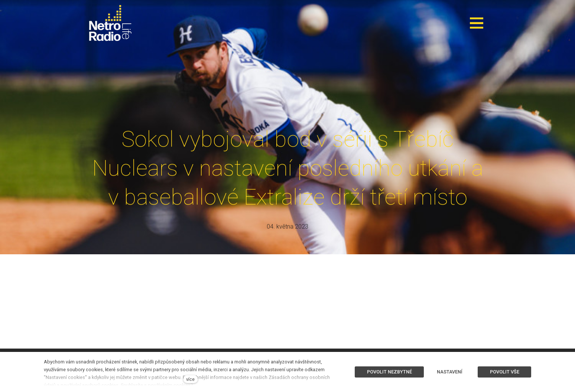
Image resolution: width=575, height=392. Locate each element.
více (190, 379)
